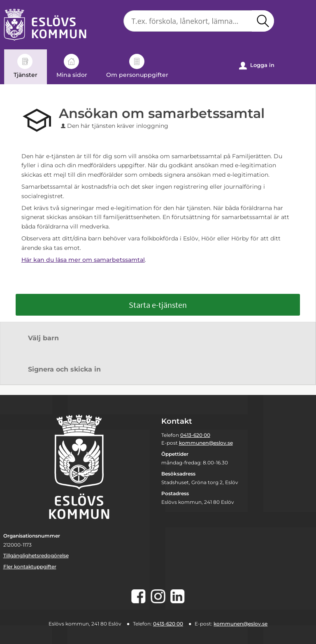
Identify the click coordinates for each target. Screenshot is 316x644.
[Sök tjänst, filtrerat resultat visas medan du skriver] (199, 21)
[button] (263, 21)
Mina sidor (72, 66)
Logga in (257, 66)
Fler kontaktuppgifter (30, 567)
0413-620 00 (195, 435)
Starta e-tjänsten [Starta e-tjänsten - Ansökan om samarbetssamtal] (158, 305)
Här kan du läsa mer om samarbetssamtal (83, 260)
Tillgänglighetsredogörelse (36, 555)
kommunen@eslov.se (206, 443)
